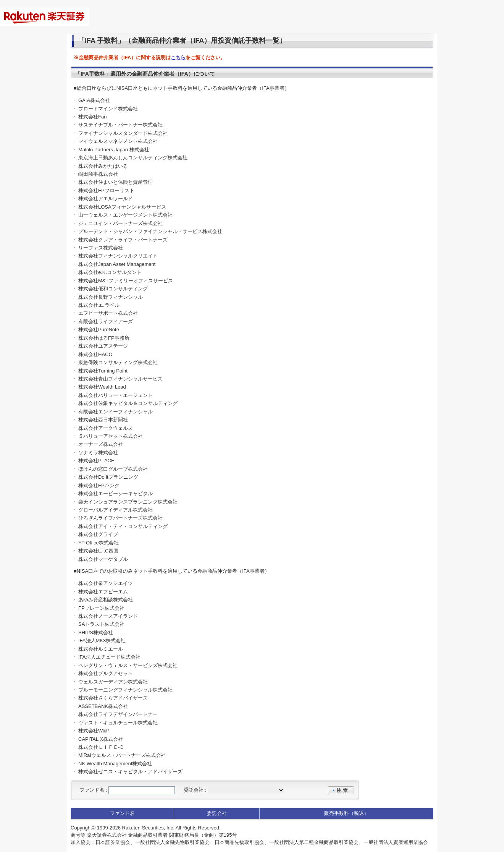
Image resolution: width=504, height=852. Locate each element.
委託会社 (194, 790)
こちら (178, 58)
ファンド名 (92, 790)
